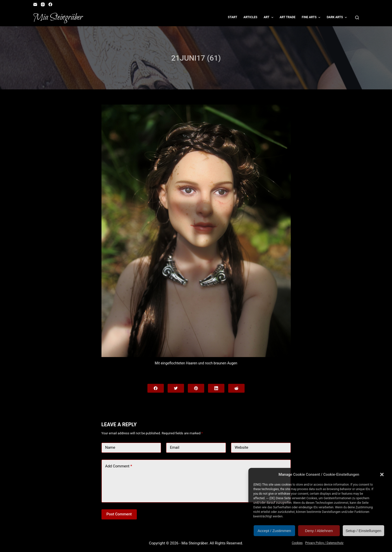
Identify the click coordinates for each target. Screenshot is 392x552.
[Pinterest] (196, 388)
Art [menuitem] (269, 17)
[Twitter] (176, 388)
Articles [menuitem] (251, 17)
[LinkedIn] (216, 388)
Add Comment (119, 466)
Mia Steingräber (58, 17)
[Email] (35, 4)
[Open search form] (357, 18)
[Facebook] (50, 4)
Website (242, 447)
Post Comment (119, 514)
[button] (382, 474)
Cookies (297, 543)
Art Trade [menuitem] (288, 17)
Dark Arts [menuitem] (337, 17)
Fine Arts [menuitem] (312, 17)
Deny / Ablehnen (319, 531)
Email (175, 447)
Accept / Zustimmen (275, 531)
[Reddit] (236, 388)
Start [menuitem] (233, 17)
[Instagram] (43, 4)
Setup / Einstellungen (363, 531)
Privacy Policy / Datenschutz (324, 543)
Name (110, 447)
